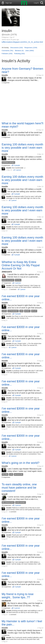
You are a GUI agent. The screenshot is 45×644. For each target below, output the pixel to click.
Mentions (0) (19, 51)
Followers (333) (7, 54)
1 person (18, 170)
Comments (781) (7, 51)
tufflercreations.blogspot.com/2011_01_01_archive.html (22, 42)
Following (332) (19, 54)
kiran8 (4, 494)
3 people (17, 165)
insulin (5, 75)
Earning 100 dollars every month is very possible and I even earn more (22, 148)
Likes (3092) (30, 51)
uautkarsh (6, 601)
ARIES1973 (7, 272)
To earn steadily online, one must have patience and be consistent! (19, 488)
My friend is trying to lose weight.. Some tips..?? (18, 596)
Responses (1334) (31, 48)
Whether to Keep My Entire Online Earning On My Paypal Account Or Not (21, 265)
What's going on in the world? (21, 463)
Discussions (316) (16, 48)
